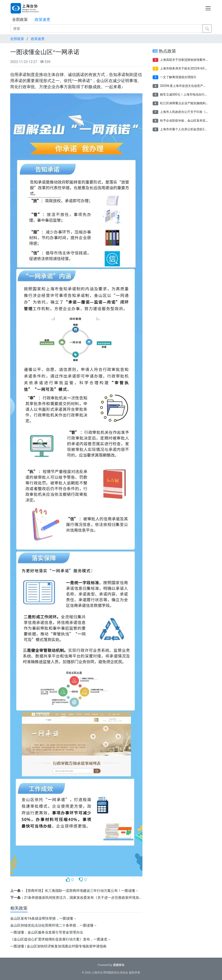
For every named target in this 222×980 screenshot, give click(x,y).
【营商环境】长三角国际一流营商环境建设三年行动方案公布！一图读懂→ (81, 891)
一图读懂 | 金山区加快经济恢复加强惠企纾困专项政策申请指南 (58, 946)
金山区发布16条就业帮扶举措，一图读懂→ (43, 918)
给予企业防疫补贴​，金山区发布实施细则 (187, 121)
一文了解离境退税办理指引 (178, 77)
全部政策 (20, 19)
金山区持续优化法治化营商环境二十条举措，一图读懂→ (54, 925)
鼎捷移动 (119, 965)
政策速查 (42, 19)
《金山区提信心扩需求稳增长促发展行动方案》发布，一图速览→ (60, 939)
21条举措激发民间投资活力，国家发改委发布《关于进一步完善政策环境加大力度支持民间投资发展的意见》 (108, 898)
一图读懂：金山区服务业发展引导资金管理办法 (47, 932)
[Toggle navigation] (208, 8)
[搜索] (107, 28)
